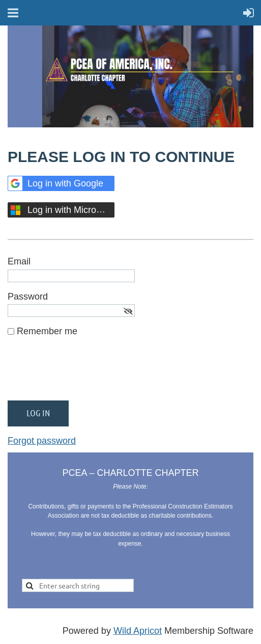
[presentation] (85, 373)
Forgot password (42, 441)
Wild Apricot (138, 631)
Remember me (47, 331)
